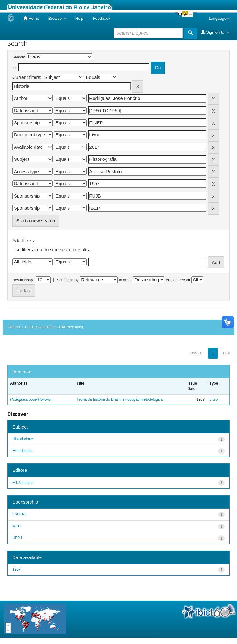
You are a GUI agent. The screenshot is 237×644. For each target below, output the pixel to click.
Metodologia (22, 451)
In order (125, 280)
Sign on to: (215, 32)
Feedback (101, 18)
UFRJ (17, 538)
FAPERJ (19, 514)
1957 (17, 569)
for (15, 68)
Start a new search (36, 221)
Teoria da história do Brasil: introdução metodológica (120, 399)
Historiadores (23, 439)
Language (219, 18)
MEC (17, 526)
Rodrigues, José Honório (31, 399)
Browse (57, 18)
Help (79, 18)
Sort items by (68, 280)
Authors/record (178, 280)
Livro (214, 399)
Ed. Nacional (23, 483)
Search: (19, 57)
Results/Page (23, 280)
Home (31, 18)
